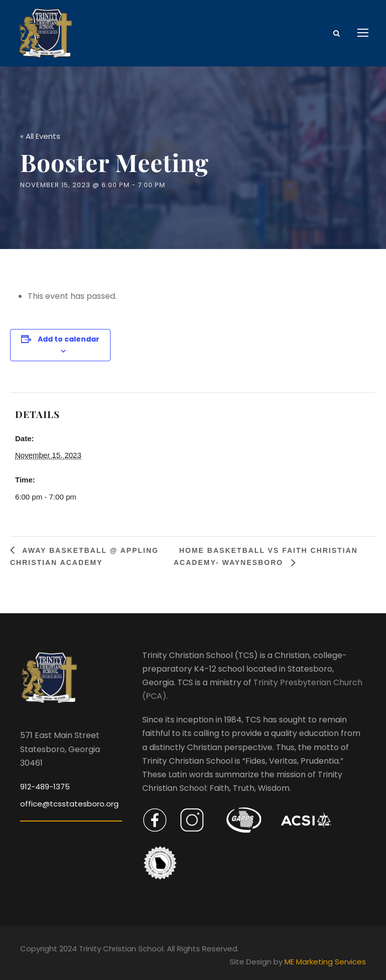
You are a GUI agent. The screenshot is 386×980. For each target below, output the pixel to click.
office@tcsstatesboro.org (69, 799)
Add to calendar (69, 335)
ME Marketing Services (325, 957)
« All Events (40, 132)
